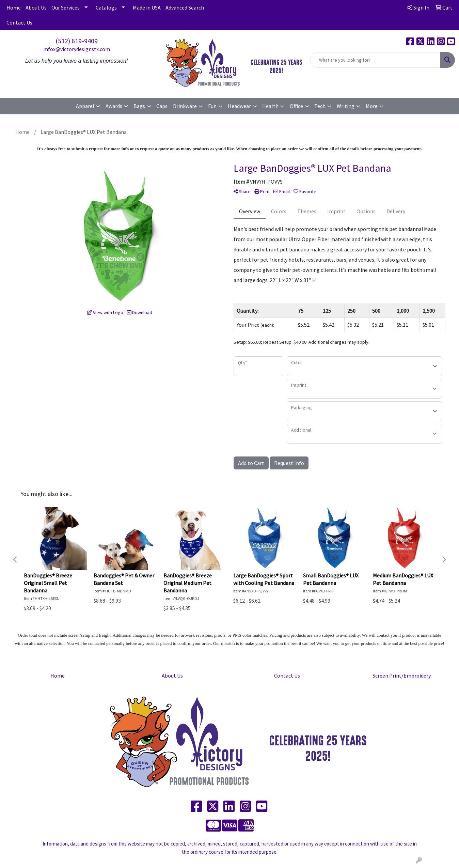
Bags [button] (139, 106)
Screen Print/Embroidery (402, 676)
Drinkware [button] (185, 106)
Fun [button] (212, 106)
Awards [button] (114, 106)
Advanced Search (185, 7)
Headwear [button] (239, 106)
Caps (162, 106)
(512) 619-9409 (77, 41)
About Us (36, 7)
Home (14, 7)
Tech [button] (320, 106)
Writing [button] (346, 106)
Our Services (66, 7)
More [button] (372, 106)
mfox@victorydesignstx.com (77, 49)
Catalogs (106, 7)
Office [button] (296, 106)
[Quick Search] (375, 60)
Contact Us (19, 22)
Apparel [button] (85, 106)
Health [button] (270, 106)
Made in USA (147, 7)
